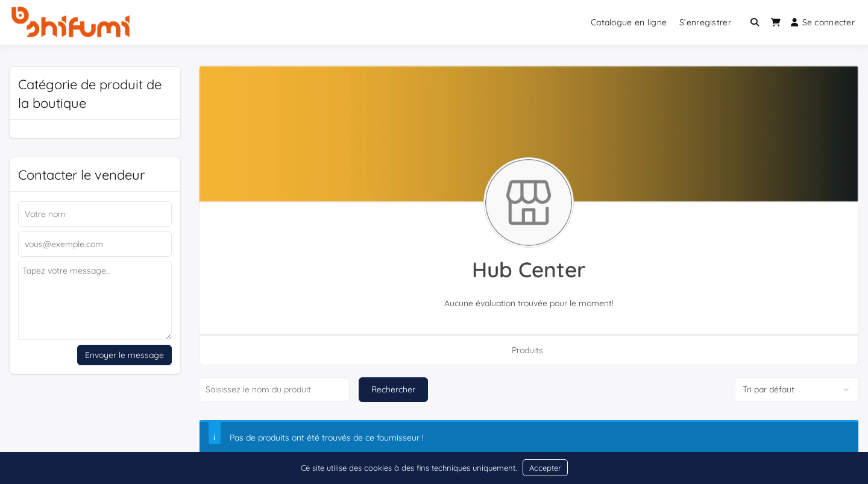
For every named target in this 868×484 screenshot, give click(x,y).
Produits (527, 350)
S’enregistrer (705, 22)
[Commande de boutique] (797, 389)
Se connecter (823, 22)
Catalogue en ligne (629, 22)
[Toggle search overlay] (755, 22)
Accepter (545, 468)
